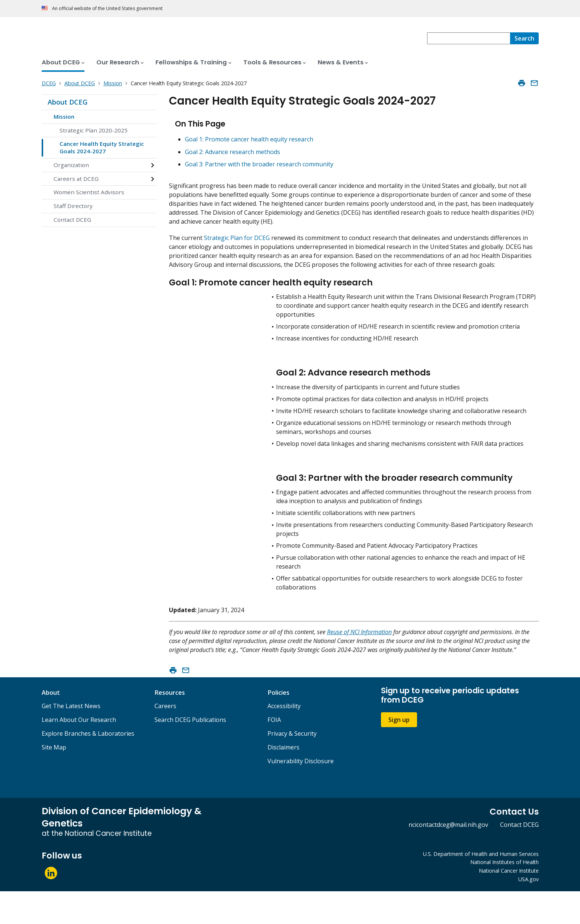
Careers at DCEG (76, 179)
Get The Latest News (71, 739)
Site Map (54, 780)
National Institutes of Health (504, 895)
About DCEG (68, 102)
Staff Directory (73, 206)
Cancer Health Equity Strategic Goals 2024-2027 (102, 147)
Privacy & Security (292, 767)
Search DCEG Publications (190, 753)
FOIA (274, 753)
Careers (165, 739)
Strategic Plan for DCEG (237, 238)
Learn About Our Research (79, 753)
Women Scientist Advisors (89, 192)
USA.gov (528, 912)
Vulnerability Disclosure (301, 794)
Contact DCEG (72, 220)
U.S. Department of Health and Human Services (481, 887)
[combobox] (469, 38)
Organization (71, 165)
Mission (64, 116)
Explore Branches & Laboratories (88, 767)
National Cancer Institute (509, 904)
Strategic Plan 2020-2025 (94, 130)
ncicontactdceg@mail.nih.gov (448, 857)
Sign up (399, 752)
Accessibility (284, 739)
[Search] (524, 38)
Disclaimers (283, 780)
